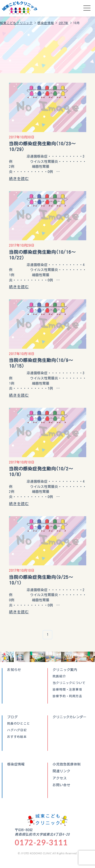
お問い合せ (61, 785)
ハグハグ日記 (17, 730)
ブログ (12, 717)
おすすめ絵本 (17, 737)
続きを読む (19, 179)
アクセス (60, 778)
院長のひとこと (19, 724)
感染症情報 (16, 764)
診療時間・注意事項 (67, 690)
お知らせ (14, 670)
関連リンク (61, 771)
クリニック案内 (65, 670)
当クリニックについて (69, 683)
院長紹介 (59, 676)
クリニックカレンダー (69, 717)
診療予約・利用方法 (67, 696)
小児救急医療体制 (67, 764)
